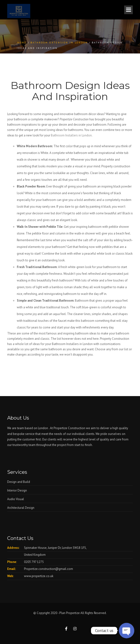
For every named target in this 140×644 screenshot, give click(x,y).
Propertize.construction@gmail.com (49, 569)
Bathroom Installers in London (71, 135)
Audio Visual (16, 499)
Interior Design (17, 490)
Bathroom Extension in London (59, 43)
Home (22, 43)
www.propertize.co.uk (39, 576)
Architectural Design (21, 508)
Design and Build (19, 482)
